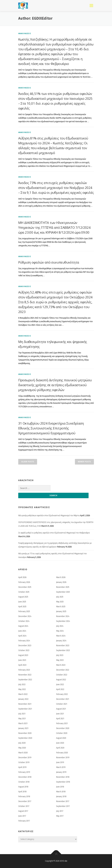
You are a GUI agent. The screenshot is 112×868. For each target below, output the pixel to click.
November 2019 (63, 758)
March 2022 (23, 694)
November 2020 (25, 733)
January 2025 (61, 611)
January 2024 (61, 641)
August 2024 (23, 626)
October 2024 (24, 621)
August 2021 (61, 709)
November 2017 (63, 801)
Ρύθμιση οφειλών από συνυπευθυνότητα (49, 262)
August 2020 (61, 738)
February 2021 (62, 723)
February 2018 (24, 797)
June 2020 (60, 743)
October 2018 (24, 782)
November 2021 (25, 704)
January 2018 (61, 797)
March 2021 (23, 723)
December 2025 (25, 587)
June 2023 (22, 660)
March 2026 (61, 577)
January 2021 (23, 728)
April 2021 (60, 719)
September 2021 (25, 709)
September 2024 (63, 621)
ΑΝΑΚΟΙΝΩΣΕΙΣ (25, 34)
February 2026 (24, 582)
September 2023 (63, 650)
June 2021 (60, 714)
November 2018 (63, 777)
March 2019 (61, 767)
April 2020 (60, 748)
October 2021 (62, 704)
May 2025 (60, 602)
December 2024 (25, 616)
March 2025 (61, 607)
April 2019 (22, 767)
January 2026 (61, 582)
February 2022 (62, 694)
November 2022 (25, 675)
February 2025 (24, 611)
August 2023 (23, 655)
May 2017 (60, 816)
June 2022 (60, 684)
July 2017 (60, 811)
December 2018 (25, 777)
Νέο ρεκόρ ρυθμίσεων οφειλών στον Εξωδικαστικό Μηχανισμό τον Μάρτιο (49, 516)
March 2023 (61, 665)
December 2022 (63, 670)
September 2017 (63, 806)
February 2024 (24, 641)
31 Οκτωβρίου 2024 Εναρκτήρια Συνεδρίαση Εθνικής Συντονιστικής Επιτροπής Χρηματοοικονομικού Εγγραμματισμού (51, 428)
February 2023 (24, 670)
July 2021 (22, 714)
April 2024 (22, 636)
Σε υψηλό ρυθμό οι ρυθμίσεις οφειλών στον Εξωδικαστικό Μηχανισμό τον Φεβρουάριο (54, 533)
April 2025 (22, 607)
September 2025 (63, 592)
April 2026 (22, 577)
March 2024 (61, 636)
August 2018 (23, 787)
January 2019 (61, 772)
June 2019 (60, 762)
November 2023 (63, 646)
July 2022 (22, 684)
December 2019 (25, 758)
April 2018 (22, 792)
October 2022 (62, 675)
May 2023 (60, 660)
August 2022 (61, 680)
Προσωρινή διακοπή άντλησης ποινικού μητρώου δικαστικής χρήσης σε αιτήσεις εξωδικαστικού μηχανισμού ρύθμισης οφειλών (55, 385)
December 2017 (25, 801)
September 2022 (25, 680)
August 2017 (23, 811)
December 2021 (63, 699)
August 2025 (23, 597)
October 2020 (62, 733)
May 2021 (22, 719)
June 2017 (22, 816)
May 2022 (22, 689)
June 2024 (22, 631)
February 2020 (62, 753)
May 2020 (22, 748)
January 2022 (23, 699)
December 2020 (63, 728)
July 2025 (60, 597)
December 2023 (25, 646)
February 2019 (24, 772)
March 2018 (61, 792)
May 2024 (60, 631)
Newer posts (84, 462)
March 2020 (23, 753)
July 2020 (22, 743)
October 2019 (24, 762)
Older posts (28, 462)
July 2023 (60, 655)
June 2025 (22, 602)
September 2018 (63, 782)
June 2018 (60, 787)
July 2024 (60, 626)
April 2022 (60, 689)
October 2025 (24, 592)
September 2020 (25, 738)
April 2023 (22, 665)
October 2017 (24, 806)
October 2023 (24, 650)
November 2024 (63, 616)
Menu (91, 5)
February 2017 (24, 821)
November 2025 (63, 587)
